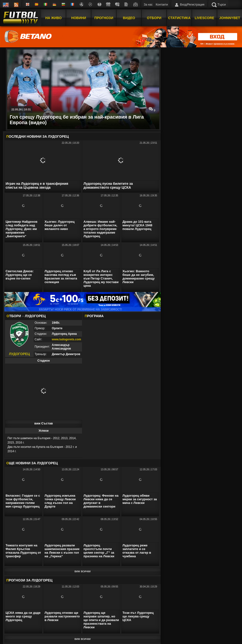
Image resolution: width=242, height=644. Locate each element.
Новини (79, 18)
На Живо (53, 18)
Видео (129, 18)
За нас (148, 5)
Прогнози (104, 18)
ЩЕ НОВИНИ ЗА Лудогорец (32, 463)
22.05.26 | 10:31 (21, 109)
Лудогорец (58, 136)
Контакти (162, 5)
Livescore (205, 18)
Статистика (179, 18)
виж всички (83, 571)
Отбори (154, 18)
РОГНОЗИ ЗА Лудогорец (29, 580)
